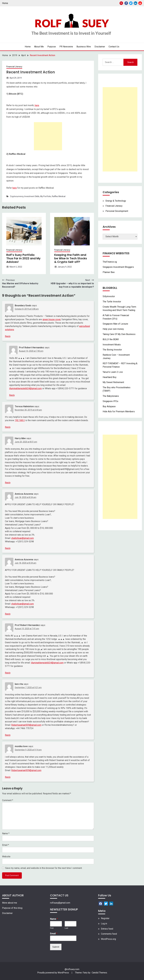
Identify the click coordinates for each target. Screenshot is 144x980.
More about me (10, 903)
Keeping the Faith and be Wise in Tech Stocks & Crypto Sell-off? (71, 258)
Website (6, 857)
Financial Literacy (14, 67)
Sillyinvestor (109, 296)
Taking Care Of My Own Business (119, 334)
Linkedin (135, 3)
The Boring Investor (112, 350)
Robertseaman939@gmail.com (26, 725)
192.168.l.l (20, 420)
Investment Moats (112, 345)
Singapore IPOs (110, 401)
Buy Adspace (109, 406)
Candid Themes (99, 973)
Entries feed (107, 929)
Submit (56, 947)
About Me (39, 47)
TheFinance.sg (110, 262)
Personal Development (117, 211)
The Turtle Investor (112, 302)
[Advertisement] (48, 136)
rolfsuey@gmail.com (60, 903)
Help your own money (113, 329)
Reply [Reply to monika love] (8, 777)
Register (105, 918)
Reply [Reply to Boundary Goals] (8, 336)
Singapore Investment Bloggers (118, 267)
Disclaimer (100, 47)
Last (66, 928)
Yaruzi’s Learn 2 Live (113, 372)
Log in (104, 924)
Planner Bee (109, 272)
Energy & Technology (116, 201)
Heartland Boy (110, 377)
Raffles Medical (59, 196)
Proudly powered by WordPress (53, 973)
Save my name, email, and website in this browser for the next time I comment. (44, 868)
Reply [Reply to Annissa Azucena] (8, 548)
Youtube (140, 3)
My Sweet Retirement (113, 382)
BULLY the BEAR (111, 339)
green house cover (52, 319)
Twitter (131, 3)
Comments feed (109, 934)
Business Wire (84, 47)
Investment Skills (32, 196)
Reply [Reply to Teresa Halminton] (8, 427)
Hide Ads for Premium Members (119, 411)
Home (5, 3)
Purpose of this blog (12, 908)
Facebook (126, 3)
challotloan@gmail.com (22, 538)
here (37, 105)
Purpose (52, 47)
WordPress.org (108, 939)
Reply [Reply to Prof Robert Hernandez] (12, 395)
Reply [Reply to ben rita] (8, 735)
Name (6, 833)
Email (6, 845)
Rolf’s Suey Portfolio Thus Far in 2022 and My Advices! (23, 258)
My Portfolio (46, 196)
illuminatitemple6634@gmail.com (25, 388)
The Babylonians (111, 396)
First (52, 928)
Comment (8, 800)
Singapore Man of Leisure (115, 324)
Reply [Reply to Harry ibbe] (8, 483)
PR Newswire (66, 47)
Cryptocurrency (17, 196)
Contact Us (114, 47)
